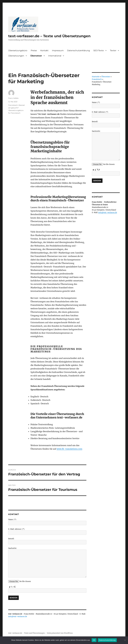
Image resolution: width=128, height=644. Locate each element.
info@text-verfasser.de (18, 617)
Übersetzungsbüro (18, 51)
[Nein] (125, 640)
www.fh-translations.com (69, 449)
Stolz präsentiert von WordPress (60, 633)
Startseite (96, 77)
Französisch (97, 79)
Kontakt (44, 51)
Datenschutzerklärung (78, 51)
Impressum (58, 51)
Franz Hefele (13, 98)
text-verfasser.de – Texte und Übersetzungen (49, 36)
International (55, 56)
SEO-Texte (99, 51)
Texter (113, 51)
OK (94, 640)
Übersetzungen (16, 56)
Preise (34, 51)
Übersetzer (36, 56)
